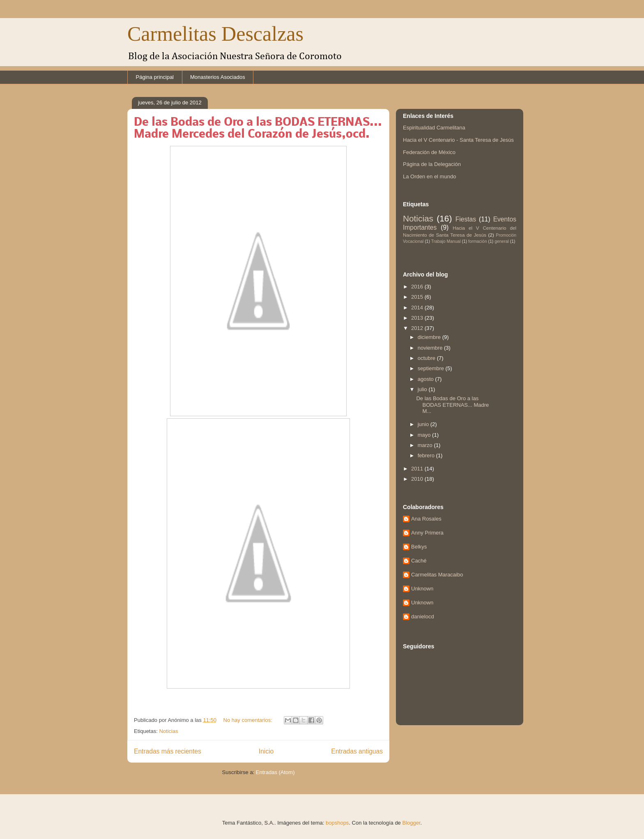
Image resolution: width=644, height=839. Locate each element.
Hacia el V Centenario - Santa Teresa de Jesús (458, 140)
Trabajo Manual (446, 241)
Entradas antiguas (357, 751)
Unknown (422, 589)
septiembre (432, 368)
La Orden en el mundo (429, 176)
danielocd (423, 617)
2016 (418, 287)
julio (423, 389)
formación (478, 241)
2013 (418, 318)
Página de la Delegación (432, 164)
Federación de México (429, 152)
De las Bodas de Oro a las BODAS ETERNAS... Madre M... (452, 405)
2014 (418, 308)
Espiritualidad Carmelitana (434, 128)
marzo (426, 445)
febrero (427, 455)
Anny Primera (427, 533)
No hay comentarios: (249, 720)
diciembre (430, 337)
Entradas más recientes (168, 751)
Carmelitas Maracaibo (437, 575)
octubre (427, 358)
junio (424, 424)
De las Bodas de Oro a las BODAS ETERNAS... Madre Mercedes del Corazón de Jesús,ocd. (258, 129)
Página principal (155, 77)
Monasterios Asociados (218, 77)
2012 (418, 328)
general (502, 241)
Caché (419, 561)
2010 (418, 479)
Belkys (419, 547)
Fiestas (466, 219)
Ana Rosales (426, 519)
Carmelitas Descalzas (215, 34)
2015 (418, 297)
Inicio (266, 751)
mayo (425, 435)
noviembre (431, 348)
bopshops (337, 823)
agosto (427, 379)
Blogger (411, 823)
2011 (418, 469)
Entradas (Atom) (275, 772)
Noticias (168, 731)
